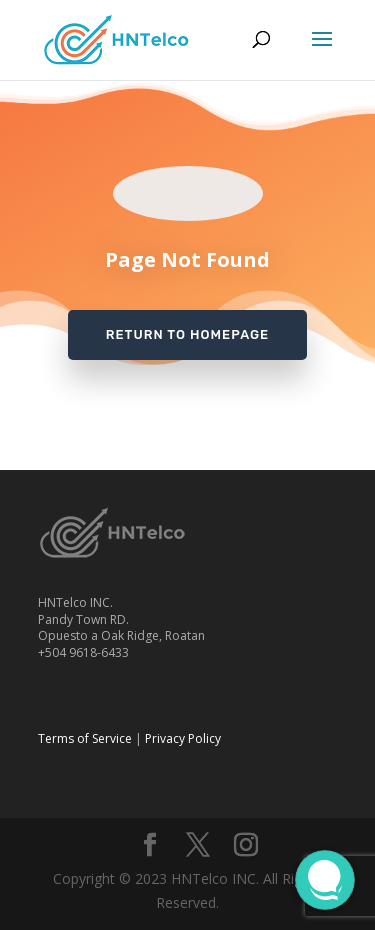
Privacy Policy (183, 738)
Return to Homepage (187, 334)
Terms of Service (85, 738)
